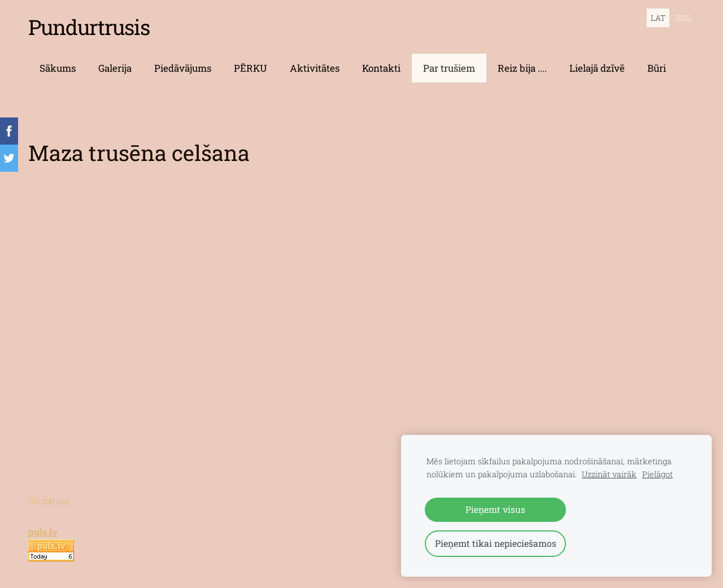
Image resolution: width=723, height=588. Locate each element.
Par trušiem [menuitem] (449, 68)
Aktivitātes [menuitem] (315, 68)
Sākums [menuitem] (58, 68)
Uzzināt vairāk (609, 474)
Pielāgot (657, 474)
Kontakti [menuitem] (381, 68)
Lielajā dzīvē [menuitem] (597, 68)
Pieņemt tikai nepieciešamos (496, 543)
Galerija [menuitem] (115, 68)
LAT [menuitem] (658, 18)
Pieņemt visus (495, 509)
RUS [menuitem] (683, 18)
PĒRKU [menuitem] (251, 68)
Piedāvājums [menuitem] (183, 68)
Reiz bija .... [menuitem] (522, 68)
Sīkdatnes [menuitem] (49, 501)
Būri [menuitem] (657, 68)
